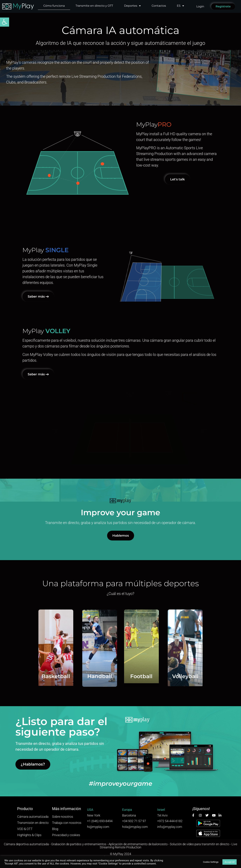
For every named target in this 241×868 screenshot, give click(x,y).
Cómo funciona (54, 6)
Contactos (159, 6)
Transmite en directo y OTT (94, 6)
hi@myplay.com (98, 827)
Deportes (132, 6)
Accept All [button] (230, 862)
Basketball (16, 676)
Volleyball (225, 676)
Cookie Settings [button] (211, 862)
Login (200, 6)
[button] (5, 22)
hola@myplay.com (135, 827)
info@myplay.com (170, 827)
